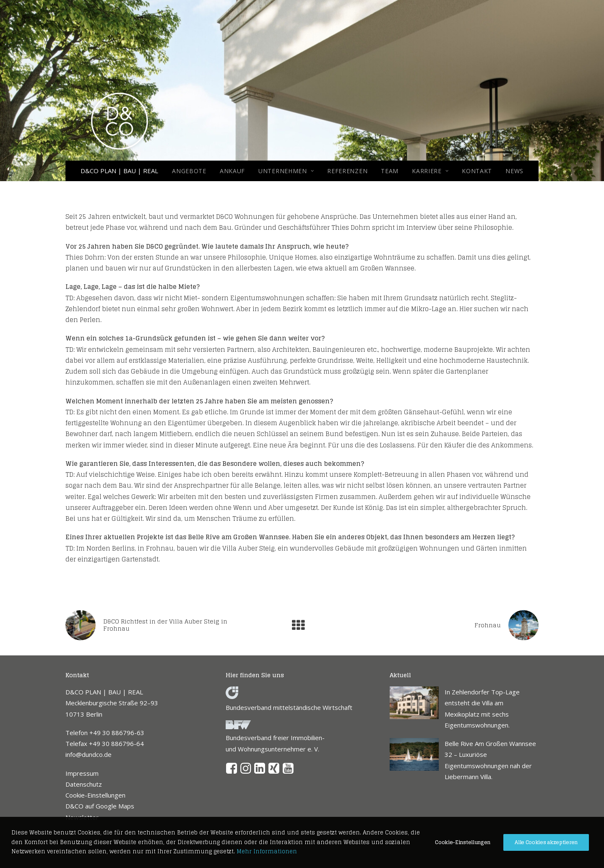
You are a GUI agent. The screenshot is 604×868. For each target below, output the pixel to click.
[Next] (444, 625)
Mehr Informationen (267, 851)
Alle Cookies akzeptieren (546, 842)
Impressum (82, 773)
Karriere (430, 171)
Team (390, 171)
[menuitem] (192, 171)
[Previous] (160, 625)
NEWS (514, 171)
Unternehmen (286, 171)
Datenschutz (84, 784)
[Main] (302, 625)
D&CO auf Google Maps (100, 806)
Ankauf (232, 171)
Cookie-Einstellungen (95, 795)
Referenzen (347, 171)
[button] (232, 771)
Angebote (189, 171)
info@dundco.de (89, 754)
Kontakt (477, 171)
